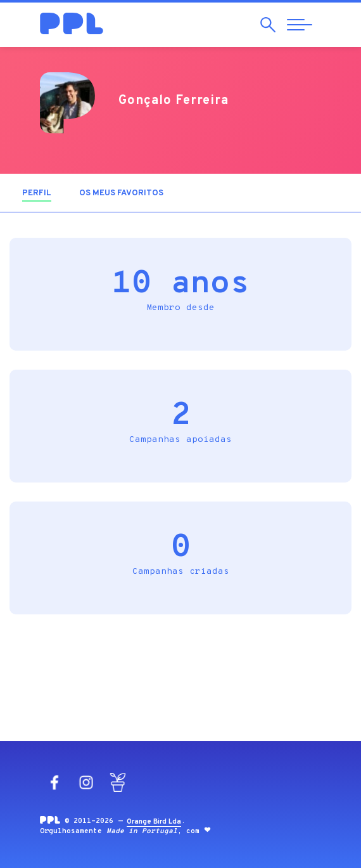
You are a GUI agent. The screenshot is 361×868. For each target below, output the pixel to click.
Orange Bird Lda (154, 822)
